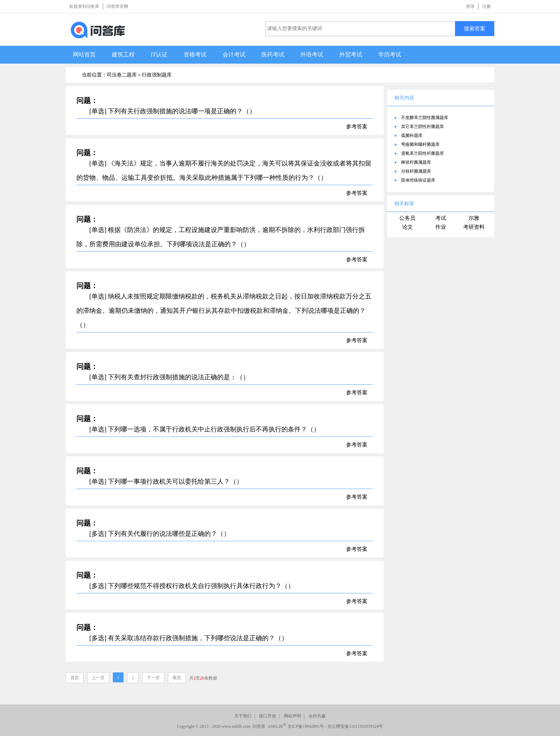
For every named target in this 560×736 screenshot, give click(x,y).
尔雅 (474, 218)
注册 (486, 6)
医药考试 (273, 55)
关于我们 (243, 716)
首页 (75, 678)
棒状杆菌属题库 (416, 162)
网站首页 (84, 55)
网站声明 (292, 716)
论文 (407, 227)
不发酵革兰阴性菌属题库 (425, 118)
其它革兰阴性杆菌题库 (422, 127)
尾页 (177, 678)
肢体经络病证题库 (418, 180)
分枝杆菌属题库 (416, 171)
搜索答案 (475, 28)
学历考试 (390, 55)
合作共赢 (317, 716)
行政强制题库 (157, 75)
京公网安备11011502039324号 (355, 726)
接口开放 (267, 716)
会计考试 (234, 55)
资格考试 (195, 55)
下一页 (153, 678)
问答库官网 (117, 6)
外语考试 (312, 55)
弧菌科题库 (412, 135)
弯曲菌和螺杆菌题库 (420, 144)
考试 (441, 218)
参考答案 (357, 127)
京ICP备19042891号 (306, 726)
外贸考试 (351, 55)
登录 (470, 6)
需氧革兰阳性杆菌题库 (422, 153)
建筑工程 (123, 55)
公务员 (407, 218)
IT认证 (159, 55)
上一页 (98, 678)
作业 (441, 227)
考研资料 (474, 227)
